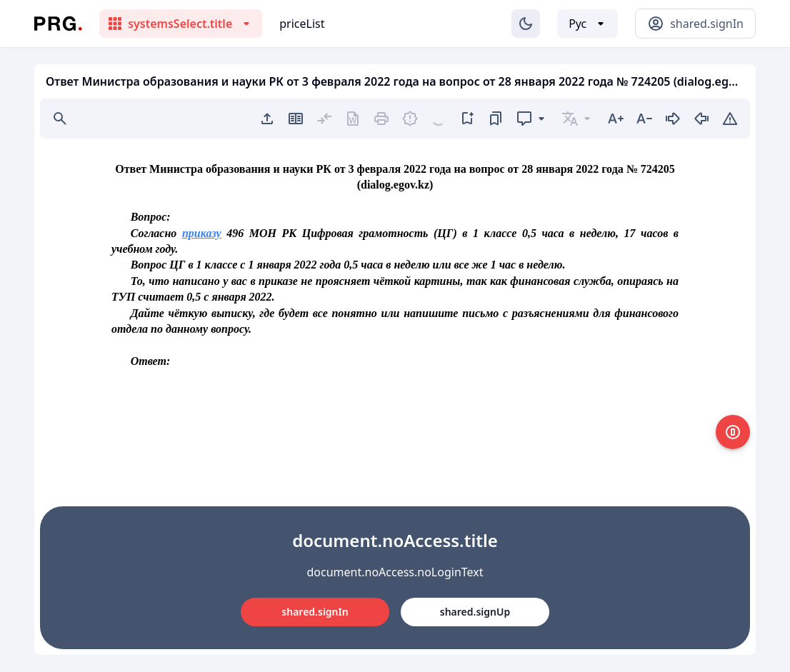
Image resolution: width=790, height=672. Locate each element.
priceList (302, 24)
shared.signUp (475, 612)
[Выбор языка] (587, 24)
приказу (202, 233)
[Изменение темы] (526, 24)
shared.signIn (315, 612)
